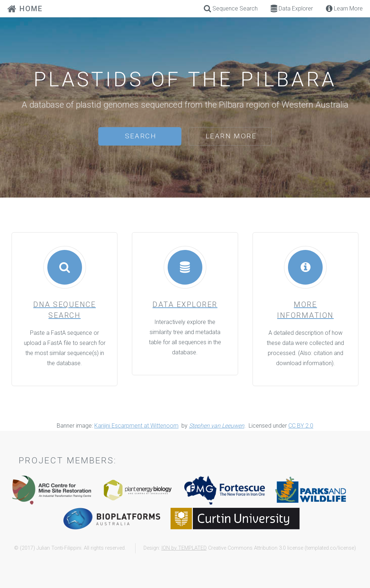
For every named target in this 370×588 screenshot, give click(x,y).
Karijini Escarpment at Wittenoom (136, 426)
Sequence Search (231, 8)
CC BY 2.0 (301, 426)
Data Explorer (292, 8)
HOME (25, 9)
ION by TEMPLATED (184, 548)
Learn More (231, 136)
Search (141, 136)
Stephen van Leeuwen (217, 426)
